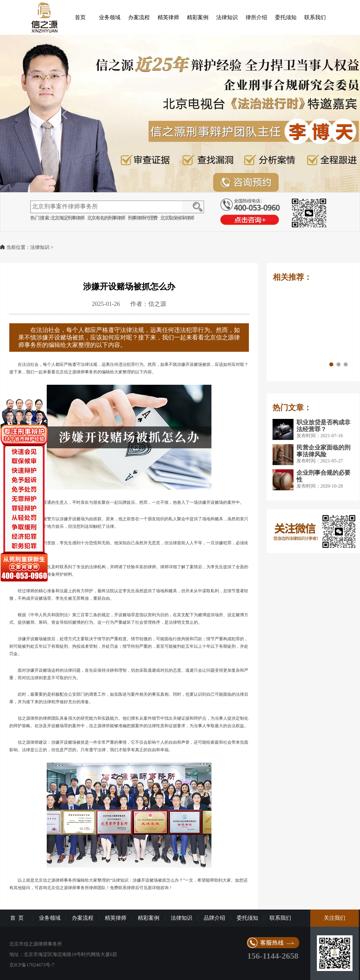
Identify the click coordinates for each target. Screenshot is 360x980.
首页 (80, 17)
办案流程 (139, 17)
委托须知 (286, 17)
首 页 (17, 918)
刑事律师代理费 (143, 218)
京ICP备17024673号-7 (32, 965)
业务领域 (110, 17)
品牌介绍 (214, 918)
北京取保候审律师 (177, 218)
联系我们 (315, 17)
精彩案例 (198, 17)
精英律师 (168, 17)
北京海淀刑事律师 (67, 218)
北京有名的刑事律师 (106, 218)
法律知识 (227, 17)
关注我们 (335, 918)
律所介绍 (256, 17)
